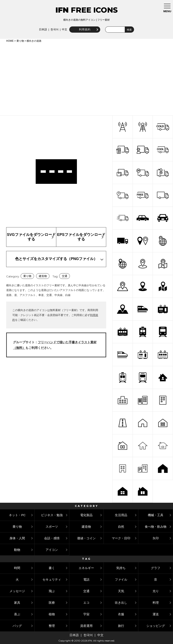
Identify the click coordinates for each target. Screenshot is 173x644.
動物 (17, 550)
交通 (65, 276)
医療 (52, 603)
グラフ (156, 568)
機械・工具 (156, 515)
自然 (121, 527)
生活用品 (121, 515)
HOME (10, 41)
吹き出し (121, 603)
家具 (17, 603)
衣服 (121, 614)
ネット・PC (17, 515)
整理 (52, 626)
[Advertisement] (86, 78)
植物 (52, 614)
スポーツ (52, 527)
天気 (121, 591)
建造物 (43, 276)
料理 (156, 603)
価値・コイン (86, 538)
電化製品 (86, 515)
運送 (156, 614)
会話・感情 (52, 538)
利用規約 (84, 29)
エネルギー (86, 568)
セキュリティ (52, 579)
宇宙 (86, 614)
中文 (64, 29)
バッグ (17, 626)
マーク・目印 (121, 538)
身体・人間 (17, 538)
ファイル (121, 579)
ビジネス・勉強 (52, 515)
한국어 (54, 29)
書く (52, 568)
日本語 (42, 29)
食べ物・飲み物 (156, 527)
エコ (86, 603)
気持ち (121, 568)
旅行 (121, 626)
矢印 (156, 538)
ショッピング (156, 626)
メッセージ (17, 591)
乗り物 (20, 41)
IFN (62, 10)
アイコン (52, 550)
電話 (86, 579)
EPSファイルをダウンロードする (81, 237)
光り (156, 591)
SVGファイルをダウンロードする (31, 237)
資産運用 (86, 626)
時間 (17, 568)
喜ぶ (17, 614)
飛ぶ (52, 591)
